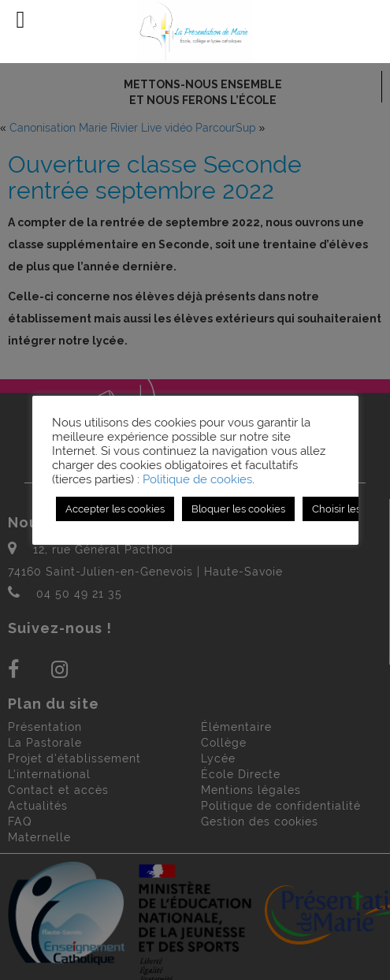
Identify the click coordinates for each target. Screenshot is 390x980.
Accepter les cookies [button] (115, 509)
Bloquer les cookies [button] (238, 509)
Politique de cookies (197, 479)
